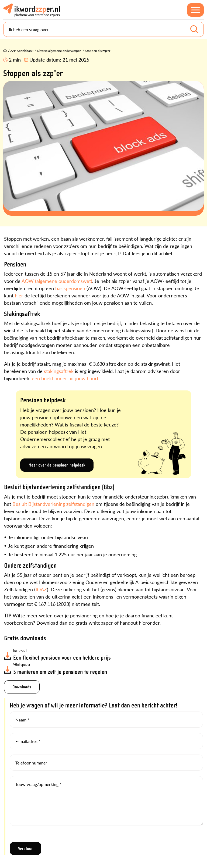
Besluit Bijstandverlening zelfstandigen (53, 504)
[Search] (103, 29)
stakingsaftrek (59, 371)
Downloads (22, 687)
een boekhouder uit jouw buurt (65, 378)
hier (19, 295)
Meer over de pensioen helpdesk (57, 465)
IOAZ (41, 589)
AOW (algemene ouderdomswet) (57, 281)
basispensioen (70, 288)
